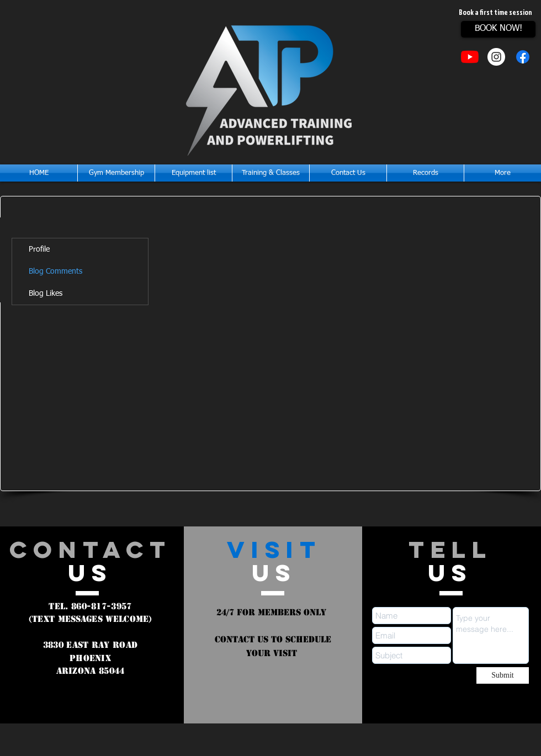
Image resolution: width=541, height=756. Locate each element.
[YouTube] (470, 57)
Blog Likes (46, 294)
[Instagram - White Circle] (496, 57)
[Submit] (503, 675)
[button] (271, 173)
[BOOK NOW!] (498, 29)
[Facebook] (523, 57)
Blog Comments (55, 271)
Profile (39, 249)
